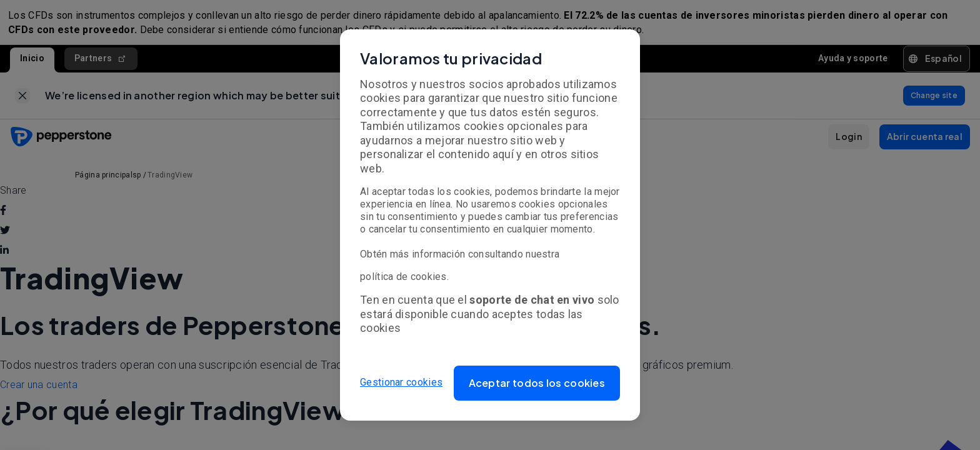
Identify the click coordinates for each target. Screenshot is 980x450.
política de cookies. (404, 277)
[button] (537, 383)
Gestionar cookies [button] (401, 383)
